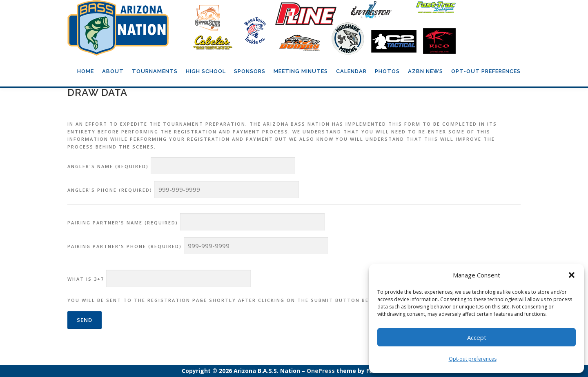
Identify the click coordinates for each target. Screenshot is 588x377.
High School (206, 71)
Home (86, 71)
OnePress (321, 371)
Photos (387, 71)
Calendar (351, 71)
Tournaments (155, 71)
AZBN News (425, 71)
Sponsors (250, 71)
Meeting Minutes (301, 71)
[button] (572, 275)
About (113, 71)
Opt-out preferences (473, 359)
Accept (477, 337)
